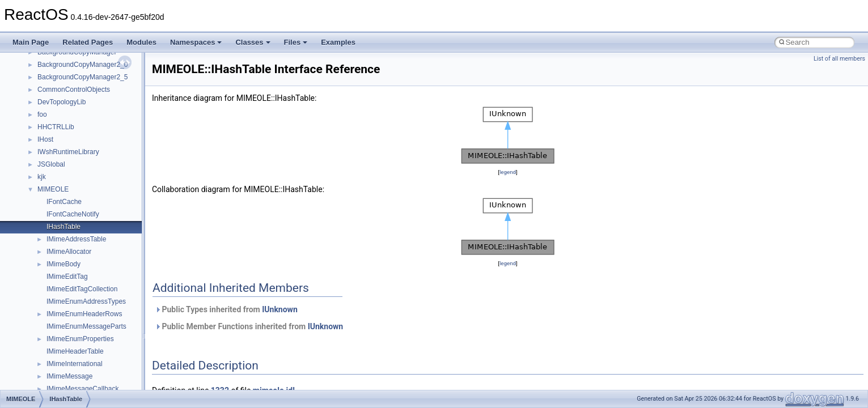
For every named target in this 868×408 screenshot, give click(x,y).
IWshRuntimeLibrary (68, 152)
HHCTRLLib (56, 127)
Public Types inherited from (226, 309)
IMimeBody (63, 264)
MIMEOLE (53, 189)
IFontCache (64, 202)
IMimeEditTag (67, 277)
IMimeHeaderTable (75, 351)
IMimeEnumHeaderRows (84, 314)
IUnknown (280, 309)
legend (508, 172)
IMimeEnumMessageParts (86, 326)
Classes (253, 42)
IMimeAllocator (69, 252)
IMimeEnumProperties (80, 339)
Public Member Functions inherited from (249, 326)
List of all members (839, 59)
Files (296, 42)
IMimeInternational (75, 364)
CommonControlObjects (74, 90)
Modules (141, 42)
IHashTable (63, 227)
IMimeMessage (69, 376)
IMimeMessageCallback (82, 389)
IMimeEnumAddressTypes (86, 301)
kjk (42, 177)
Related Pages (88, 42)
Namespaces (196, 42)
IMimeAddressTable (76, 239)
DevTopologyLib (62, 102)
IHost (45, 139)
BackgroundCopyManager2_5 (82, 77)
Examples (338, 42)
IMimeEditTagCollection (82, 289)
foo (42, 114)
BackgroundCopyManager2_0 (82, 65)
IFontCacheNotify (73, 214)
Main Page (31, 42)
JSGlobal (51, 164)
